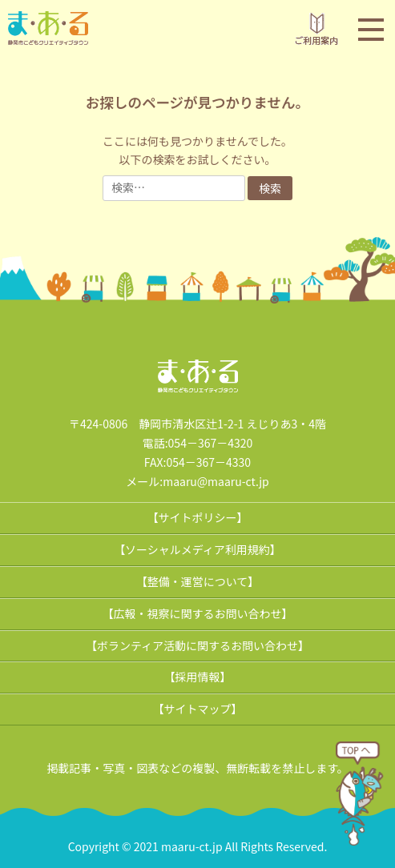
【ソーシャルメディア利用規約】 (197, 549)
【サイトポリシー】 (198, 517)
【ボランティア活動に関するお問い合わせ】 (197, 645)
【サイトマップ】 (198, 709)
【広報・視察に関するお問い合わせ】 (198, 613)
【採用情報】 (198, 677)
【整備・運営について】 (198, 581)
